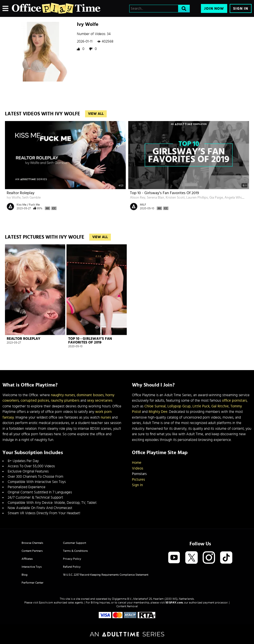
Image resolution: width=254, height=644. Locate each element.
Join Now (214, 9)
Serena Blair (156, 198)
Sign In (241, 9)
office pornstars (234, 401)
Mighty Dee (158, 412)
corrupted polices (35, 401)
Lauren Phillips (197, 198)
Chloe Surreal (155, 406)
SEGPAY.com (174, 602)
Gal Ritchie (220, 406)
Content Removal (127, 606)
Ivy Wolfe (14, 198)
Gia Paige (216, 198)
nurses (106, 417)
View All (96, 114)
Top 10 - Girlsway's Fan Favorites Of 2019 (164, 193)
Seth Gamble (31, 198)
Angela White (235, 198)
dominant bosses (90, 395)
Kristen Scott (175, 198)
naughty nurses (63, 395)
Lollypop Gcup (179, 406)
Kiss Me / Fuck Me (28, 205)
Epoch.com (46, 602)
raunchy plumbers (65, 401)
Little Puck (201, 406)
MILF (143, 205)
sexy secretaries (100, 401)
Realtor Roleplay (21, 193)
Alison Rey (138, 198)
